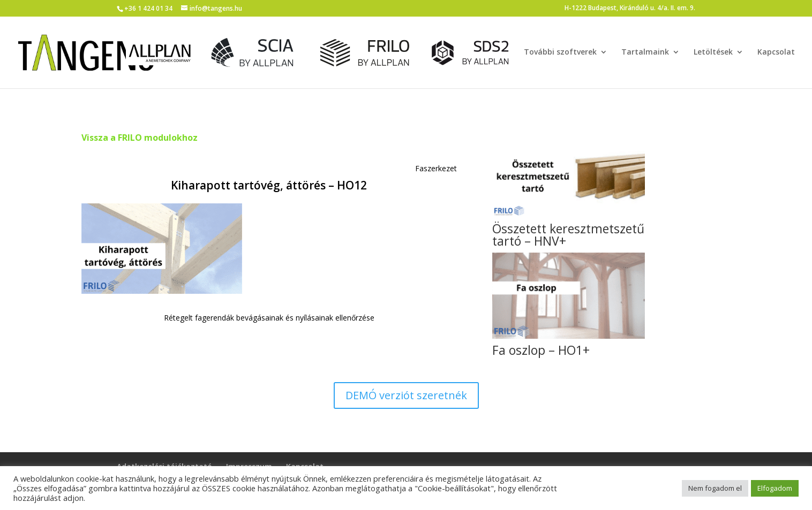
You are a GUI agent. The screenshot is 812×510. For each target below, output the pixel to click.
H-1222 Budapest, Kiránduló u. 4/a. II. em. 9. (630, 9)
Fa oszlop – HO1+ (541, 350)
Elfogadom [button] (775, 488)
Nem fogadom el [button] (715, 488)
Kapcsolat (776, 52)
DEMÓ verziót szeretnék (406, 395)
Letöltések (713, 52)
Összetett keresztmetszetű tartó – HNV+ (568, 235)
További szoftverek (560, 52)
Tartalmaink (645, 52)
